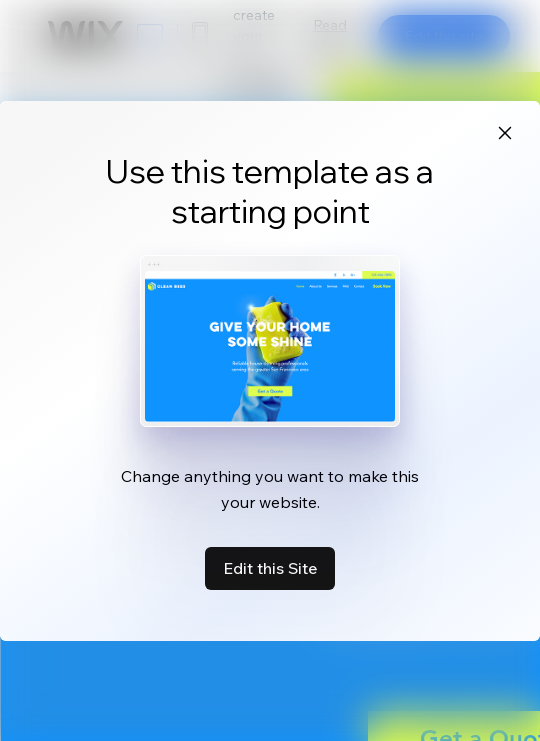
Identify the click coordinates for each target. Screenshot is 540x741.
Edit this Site (270, 568)
